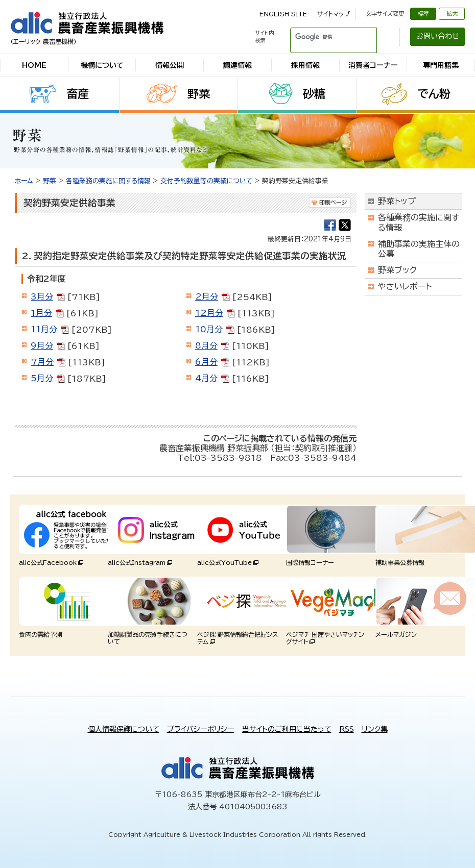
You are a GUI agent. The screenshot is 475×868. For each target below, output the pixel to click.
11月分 (44, 329)
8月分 (206, 345)
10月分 (209, 329)
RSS (347, 729)
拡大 (452, 14)
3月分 (42, 296)
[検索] (321, 37)
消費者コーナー (373, 65)
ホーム (24, 181)
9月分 (42, 345)
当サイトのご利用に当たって (287, 729)
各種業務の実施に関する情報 (108, 181)
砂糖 (314, 94)
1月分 (41, 313)
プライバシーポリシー (201, 729)
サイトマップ (334, 14)
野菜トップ (397, 201)
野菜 (199, 94)
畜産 (78, 94)
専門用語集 (441, 65)
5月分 (42, 378)
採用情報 (305, 65)
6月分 (206, 362)
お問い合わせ (438, 36)
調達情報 (237, 65)
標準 (423, 14)
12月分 (209, 313)
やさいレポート (405, 286)
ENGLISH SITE (283, 14)
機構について (102, 65)
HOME (34, 65)
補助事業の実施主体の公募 (419, 249)
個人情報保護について (124, 729)
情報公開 (170, 65)
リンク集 (375, 729)
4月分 (206, 378)
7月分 (42, 362)
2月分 (207, 296)
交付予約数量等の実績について (206, 181)
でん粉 (434, 94)
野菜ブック (397, 270)
